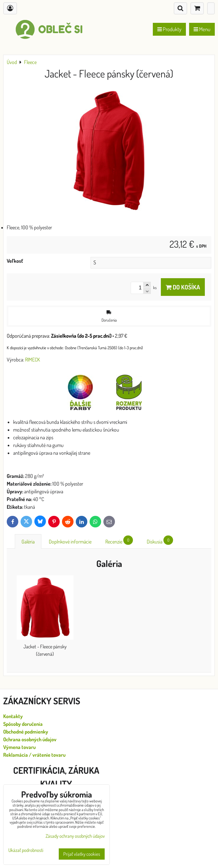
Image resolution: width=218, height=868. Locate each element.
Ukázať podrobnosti (26, 850)
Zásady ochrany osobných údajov (75, 836)
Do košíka (183, 287)
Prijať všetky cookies (82, 854)
